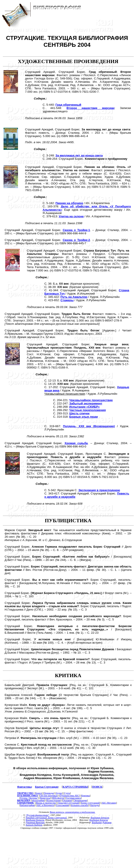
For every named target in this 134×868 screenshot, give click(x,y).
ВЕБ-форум (58, 798)
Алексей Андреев (34, 825)
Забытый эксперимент (86, 403)
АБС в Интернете (45, 805)
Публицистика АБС (70, 796)
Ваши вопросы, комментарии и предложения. (73, 812)
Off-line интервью (49, 796)
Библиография (27, 805)
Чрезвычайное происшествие (91, 400)
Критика (85, 796)
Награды (95, 805)
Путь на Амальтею (74, 297)
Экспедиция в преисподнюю (99, 490)
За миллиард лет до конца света (79, 155)
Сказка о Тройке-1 (76, 230)
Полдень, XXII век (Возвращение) (89, 426)
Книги (39, 793)
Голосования (62, 805)
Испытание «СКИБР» (84, 407)
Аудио (59, 793)
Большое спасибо (80, 805)
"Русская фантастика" (37, 815)
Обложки (67, 800)
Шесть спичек (79, 413)
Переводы (49, 793)
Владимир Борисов (35, 820)
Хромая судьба (76, 443)
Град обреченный (68, 105)
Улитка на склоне (71, 216)
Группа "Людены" (29, 798)
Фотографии (38, 800)
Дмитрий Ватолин (35, 822)
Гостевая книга (73, 798)
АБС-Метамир (109, 803)
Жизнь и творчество (46, 803)
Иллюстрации (53, 800)
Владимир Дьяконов (102, 822)
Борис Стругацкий (91, 803)
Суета (67, 793)
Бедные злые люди (83, 417)
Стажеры (67, 300)
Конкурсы (45, 798)
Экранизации (80, 800)
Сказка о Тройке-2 (76, 240)
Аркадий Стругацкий (69, 803)
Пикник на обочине (69, 203)
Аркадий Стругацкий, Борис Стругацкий (46, 818)
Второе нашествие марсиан (91, 108)
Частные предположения (87, 410)
